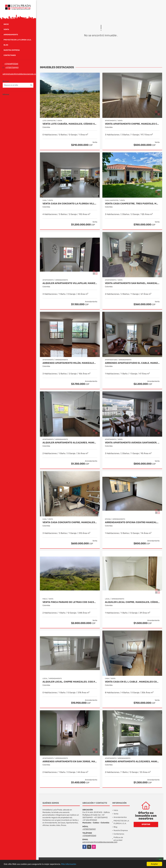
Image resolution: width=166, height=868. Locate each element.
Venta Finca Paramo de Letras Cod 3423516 (70, 602)
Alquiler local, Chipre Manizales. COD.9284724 (70, 682)
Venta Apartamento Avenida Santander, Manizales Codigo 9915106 (132, 443)
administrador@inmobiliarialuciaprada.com (20, 74)
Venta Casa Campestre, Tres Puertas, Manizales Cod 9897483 (132, 204)
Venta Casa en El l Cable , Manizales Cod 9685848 (132, 682)
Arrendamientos (120, 817)
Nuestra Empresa (12, 50)
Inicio (6, 24)
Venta (6, 29)
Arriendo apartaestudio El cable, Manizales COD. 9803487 (132, 363)
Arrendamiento (11, 35)
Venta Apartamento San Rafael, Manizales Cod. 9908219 (132, 283)
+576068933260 (11, 64)
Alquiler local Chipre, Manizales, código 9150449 (132, 602)
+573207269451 (12, 68)
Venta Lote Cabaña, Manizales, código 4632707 (70, 124)
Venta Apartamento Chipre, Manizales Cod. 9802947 (132, 124)
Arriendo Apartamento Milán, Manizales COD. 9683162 (70, 363)
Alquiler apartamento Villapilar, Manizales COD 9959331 (70, 283)
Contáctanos (10, 55)
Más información (69, 864)
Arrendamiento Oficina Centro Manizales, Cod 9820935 (132, 522)
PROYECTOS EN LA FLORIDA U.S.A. (17, 40)
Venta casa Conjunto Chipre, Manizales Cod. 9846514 (70, 522)
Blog (6, 45)
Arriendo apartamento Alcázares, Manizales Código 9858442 (132, 762)
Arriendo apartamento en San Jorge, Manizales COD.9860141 (70, 762)
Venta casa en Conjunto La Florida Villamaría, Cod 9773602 (70, 204)
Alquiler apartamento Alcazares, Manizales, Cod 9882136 (70, 443)
